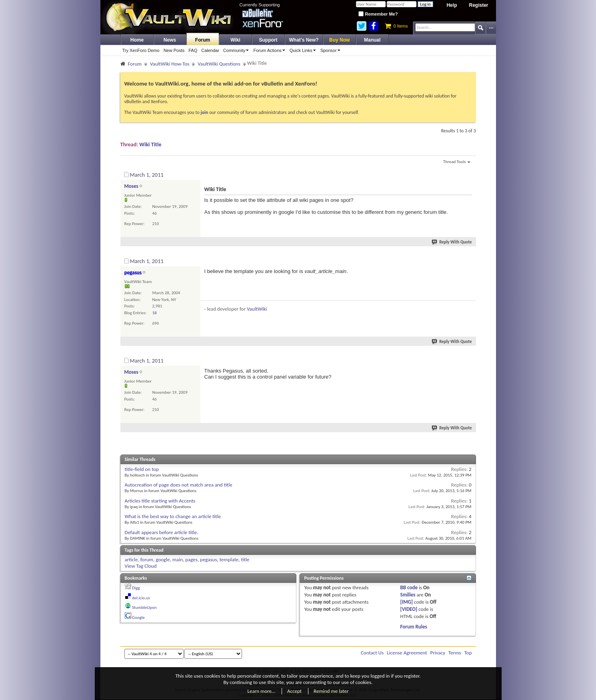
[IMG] (407, 602)
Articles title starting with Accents (160, 501)
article (131, 559)
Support (268, 40)
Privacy (438, 653)
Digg (136, 588)
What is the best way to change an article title (173, 516)
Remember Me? (378, 14)
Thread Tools (457, 162)
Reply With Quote (452, 242)
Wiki (235, 40)
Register (478, 5)
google (163, 559)
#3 (469, 359)
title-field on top (142, 469)
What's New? (304, 40)
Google (138, 617)
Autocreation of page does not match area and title (179, 485)
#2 (469, 260)
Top (468, 653)
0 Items (396, 26)
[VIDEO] (409, 609)
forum (147, 559)
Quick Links (304, 50)
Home (137, 40)
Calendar (210, 50)
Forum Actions (270, 50)
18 (155, 313)
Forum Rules (414, 627)
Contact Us (372, 653)
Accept (294, 691)
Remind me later (331, 691)
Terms (455, 653)
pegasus (208, 559)
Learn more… (262, 691)
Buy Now (339, 40)
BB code (409, 587)
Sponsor (332, 50)
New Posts (174, 50)
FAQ (193, 50)
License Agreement (407, 653)
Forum (203, 40)
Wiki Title (150, 145)
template (229, 559)
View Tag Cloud (141, 566)
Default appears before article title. (162, 532)
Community (237, 50)
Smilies (408, 595)
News (170, 40)
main (178, 559)
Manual (372, 40)
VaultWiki (257, 309)
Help (452, 5)
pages (191, 559)
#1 (469, 174)
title (245, 559)
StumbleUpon (144, 607)
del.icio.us (141, 598)
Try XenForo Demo (141, 50)
